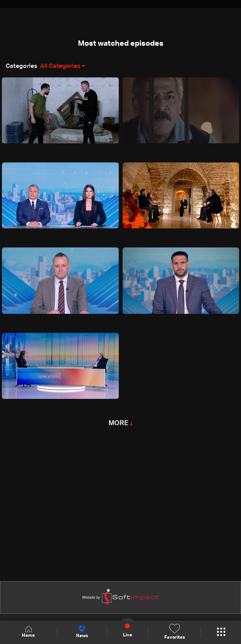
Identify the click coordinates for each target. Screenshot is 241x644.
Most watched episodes (121, 43)
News (82, 632)
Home (28, 632)
